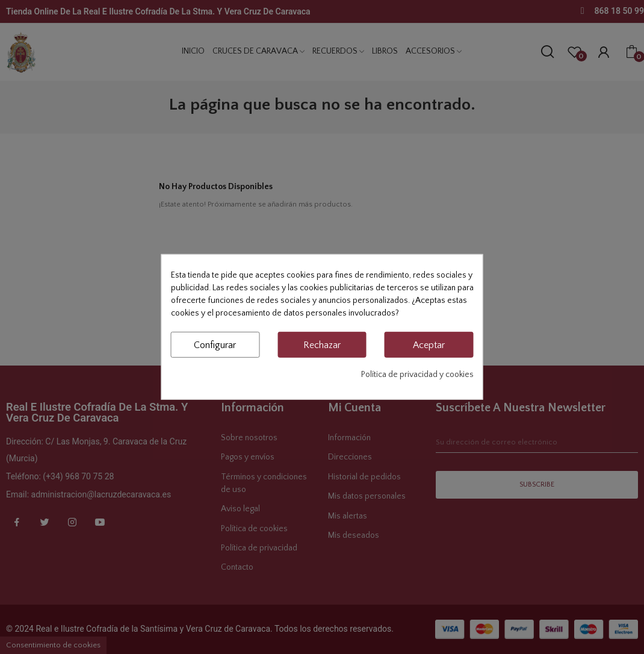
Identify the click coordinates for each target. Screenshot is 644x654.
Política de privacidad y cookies (417, 375)
